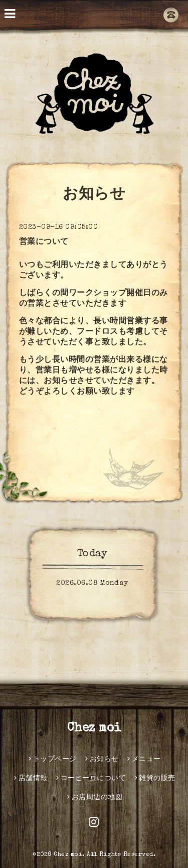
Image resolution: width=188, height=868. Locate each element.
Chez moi (94, 728)
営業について (44, 242)
